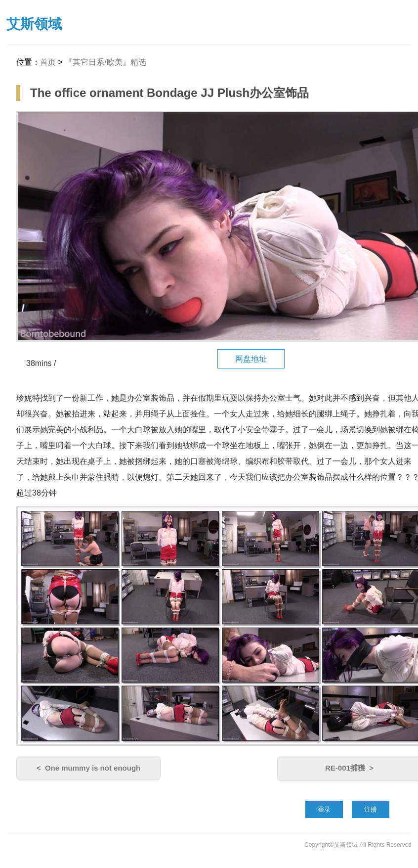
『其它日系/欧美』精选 (105, 62)
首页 (48, 62)
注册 (371, 809)
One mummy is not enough (93, 768)
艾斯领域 (34, 24)
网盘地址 (251, 359)
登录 (324, 809)
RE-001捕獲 (345, 768)
